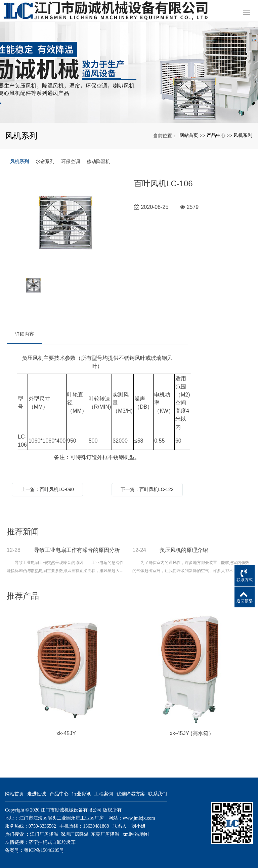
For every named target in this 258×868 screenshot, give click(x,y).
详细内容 (25, 334)
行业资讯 (81, 794)
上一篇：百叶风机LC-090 (47, 489)
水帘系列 (45, 161)
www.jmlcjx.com (139, 818)
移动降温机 (98, 161)
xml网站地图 (136, 834)
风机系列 (243, 135)
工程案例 (103, 794)
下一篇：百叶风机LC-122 (147, 489)
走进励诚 (37, 794)
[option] (65, 222)
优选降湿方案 (131, 794)
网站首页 (189, 135)
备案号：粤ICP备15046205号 (35, 850)
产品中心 (216, 135)
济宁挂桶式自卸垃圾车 (52, 842)
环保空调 (71, 161)
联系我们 (158, 794)
